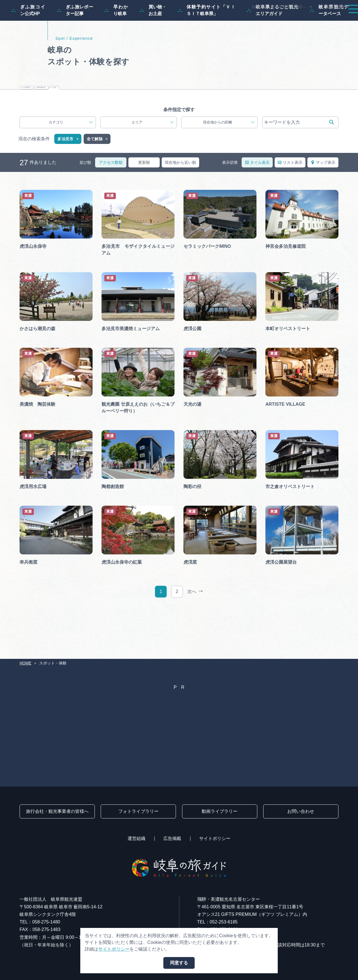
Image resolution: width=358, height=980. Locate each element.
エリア (153, 166)
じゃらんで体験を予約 (113, 122)
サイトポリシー (215, 838)
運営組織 (136, 838)
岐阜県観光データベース (329, 37)
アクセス (337, 20)
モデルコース (167, 20)
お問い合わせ (301, 811)
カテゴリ (71, 166)
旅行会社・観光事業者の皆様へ (279, 7)
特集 (135, 20)
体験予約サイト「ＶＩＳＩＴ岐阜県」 (207, 37)
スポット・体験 (209, 20)
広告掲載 (172, 838)
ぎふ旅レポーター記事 (75, 37)
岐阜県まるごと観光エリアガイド (273, 37)
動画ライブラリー (220, 811)
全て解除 (98, 182)
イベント (247, 20)
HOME (25, 663)
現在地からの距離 (229, 166)
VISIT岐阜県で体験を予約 (194, 122)
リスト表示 (290, 206)
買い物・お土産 (153, 37)
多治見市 (68, 182)
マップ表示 (323, 206)
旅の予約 (305, 20)
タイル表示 (257, 206)
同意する (179, 963)
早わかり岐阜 (116, 37)
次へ (195, 635)
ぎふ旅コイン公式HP (28, 37)
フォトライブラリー (138, 811)
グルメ (276, 20)
